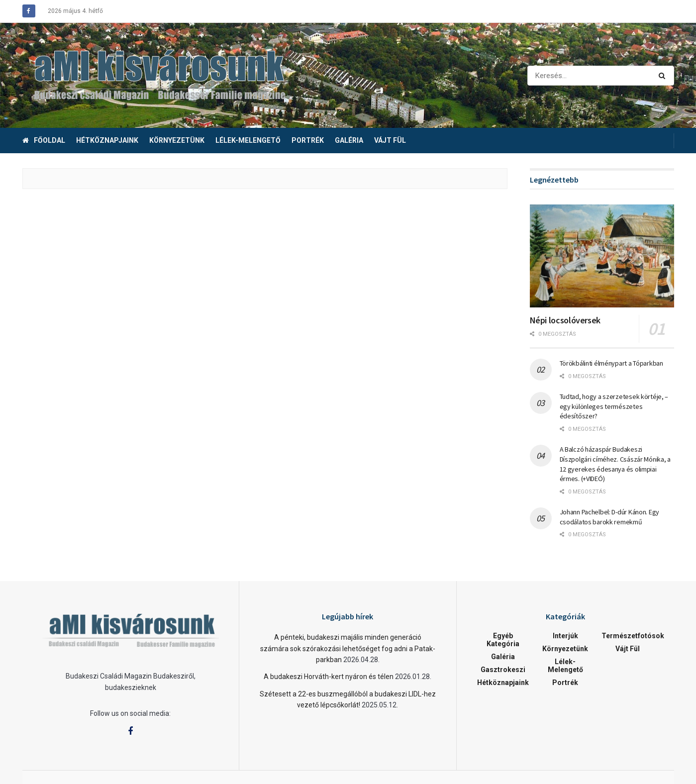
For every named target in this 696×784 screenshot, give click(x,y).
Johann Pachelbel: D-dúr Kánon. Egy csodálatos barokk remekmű (609, 517)
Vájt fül (390, 140)
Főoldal (44, 140)
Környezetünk (177, 140)
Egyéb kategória (503, 640)
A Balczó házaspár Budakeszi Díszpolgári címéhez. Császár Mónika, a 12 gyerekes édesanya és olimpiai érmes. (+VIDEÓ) (615, 464)
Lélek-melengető (248, 140)
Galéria (349, 140)
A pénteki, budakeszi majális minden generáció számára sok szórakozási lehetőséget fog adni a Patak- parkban (348, 648)
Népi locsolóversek (565, 320)
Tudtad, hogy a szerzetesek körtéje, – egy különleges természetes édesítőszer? (614, 406)
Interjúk (565, 636)
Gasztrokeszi (503, 670)
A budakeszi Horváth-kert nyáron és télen (329, 677)
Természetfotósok (633, 636)
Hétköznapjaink (107, 140)
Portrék (308, 140)
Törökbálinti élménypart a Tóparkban (611, 363)
